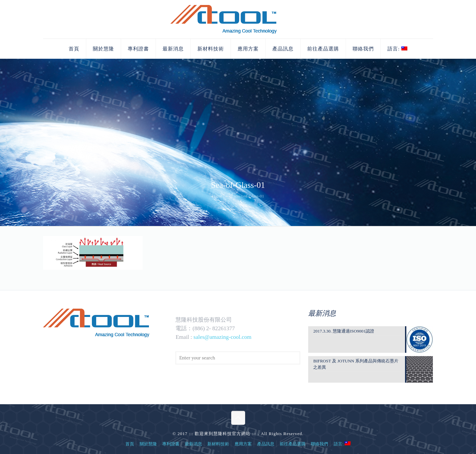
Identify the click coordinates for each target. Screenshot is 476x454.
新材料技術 (218, 444)
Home (217, 196)
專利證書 (171, 444)
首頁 (130, 444)
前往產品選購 (293, 444)
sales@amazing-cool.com (222, 337)
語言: (342, 444)
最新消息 (193, 444)
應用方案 (243, 444)
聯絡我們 (319, 444)
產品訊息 (266, 444)
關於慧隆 (148, 444)
